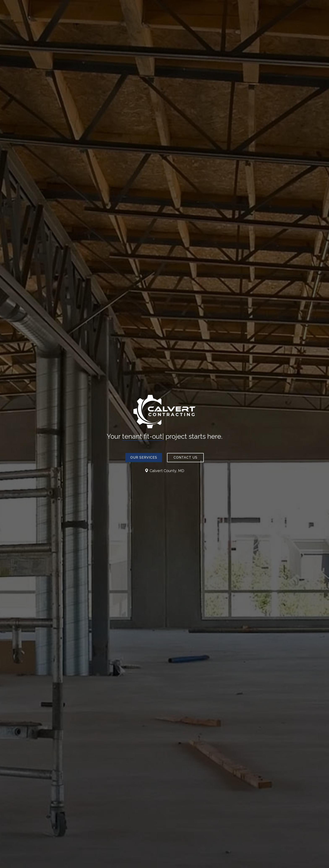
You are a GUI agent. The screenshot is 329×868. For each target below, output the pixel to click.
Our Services (144, 457)
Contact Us (185, 457)
